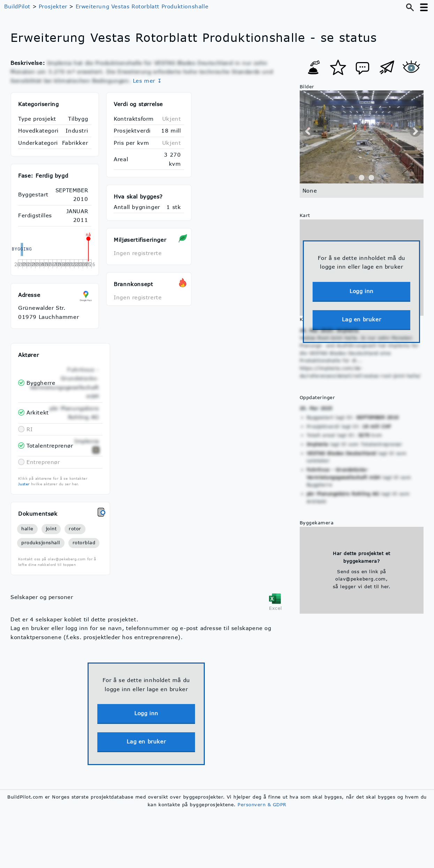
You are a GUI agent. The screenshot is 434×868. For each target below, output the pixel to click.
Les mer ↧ (147, 81)
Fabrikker (75, 143)
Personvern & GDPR (262, 805)
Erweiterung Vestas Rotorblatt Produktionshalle (142, 6)
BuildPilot (17, 6)
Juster (24, 484)
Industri (77, 130)
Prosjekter (53, 6)
